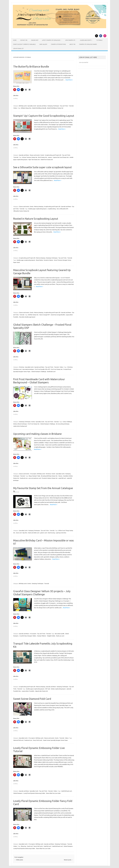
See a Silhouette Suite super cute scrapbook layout (42, 167)
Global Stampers (18, 793)
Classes (60, 476)
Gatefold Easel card (66, 791)
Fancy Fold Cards (38, 740)
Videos (15, 108)
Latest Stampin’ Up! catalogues (51, 40)
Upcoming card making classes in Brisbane (37, 434)
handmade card (51, 372)
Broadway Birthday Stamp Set (49, 476)
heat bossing (51, 533)
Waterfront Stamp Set (47, 160)
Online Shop (35, 40)
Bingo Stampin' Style (34, 476)
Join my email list (84, 62)
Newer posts (68, 860)
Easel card (30, 846)
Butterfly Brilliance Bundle (39, 108)
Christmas (22, 367)
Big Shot (25, 533)
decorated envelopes (28, 369)
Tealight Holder (51, 636)
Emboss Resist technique (20, 424)
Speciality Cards (32, 106)
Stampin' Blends (41, 636)
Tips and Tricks (64, 106)
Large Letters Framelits (28, 691)
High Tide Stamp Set (34, 160)
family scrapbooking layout (58, 689)
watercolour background (20, 426)
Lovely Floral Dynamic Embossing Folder (34, 793)
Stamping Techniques (53, 106)
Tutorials (99, 40)
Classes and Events (86, 40)
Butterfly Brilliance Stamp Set (55, 108)
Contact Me (24, 40)
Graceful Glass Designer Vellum (28, 636)
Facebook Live (24, 478)
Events (42, 155)
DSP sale (48, 689)
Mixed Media (39, 260)
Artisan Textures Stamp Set (30, 157)
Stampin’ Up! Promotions (58, 44)
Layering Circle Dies (61, 533)
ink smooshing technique (63, 424)
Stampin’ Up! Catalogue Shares (88, 44)
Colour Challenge (67, 422)
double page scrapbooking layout (37, 209)
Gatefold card (47, 846)
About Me (72, 44)
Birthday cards (23, 106)
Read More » (69, 80)
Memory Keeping (39, 206)
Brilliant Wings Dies (26, 108)
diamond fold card (18, 740)
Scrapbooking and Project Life (53, 155)
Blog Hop (24, 846)
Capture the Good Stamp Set (61, 157)
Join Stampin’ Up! (70, 40)
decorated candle (59, 634)
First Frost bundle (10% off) (42, 369)
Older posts (19, 860)
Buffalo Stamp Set (33, 315)
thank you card (60, 636)
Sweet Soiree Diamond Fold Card (32, 699)
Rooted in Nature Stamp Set (50, 478)
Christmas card (17, 369)
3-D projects (33, 474)
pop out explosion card (35, 478)
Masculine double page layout (27, 317)
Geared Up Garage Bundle (58, 315)
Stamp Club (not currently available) (24, 44)
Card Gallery (43, 44)
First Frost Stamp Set (57, 369)
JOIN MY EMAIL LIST (18, 48)
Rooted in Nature (48, 260)
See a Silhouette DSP (62, 209)
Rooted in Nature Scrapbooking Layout (36, 219)
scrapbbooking (52, 209)
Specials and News (42, 106)
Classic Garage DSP (44, 315)
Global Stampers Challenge (39, 372)
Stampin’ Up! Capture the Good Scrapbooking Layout (44, 116)
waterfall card (62, 478)
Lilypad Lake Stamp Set (41, 691)
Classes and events (35, 155)
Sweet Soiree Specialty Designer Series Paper (55, 740)
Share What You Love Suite (53, 793)
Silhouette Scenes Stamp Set (21, 211)
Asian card (19, 533)
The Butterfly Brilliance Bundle (31, 67)
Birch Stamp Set (43, 157)
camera (50, 157)
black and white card (34, 533)
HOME (15, 40)
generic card (44, 533)
